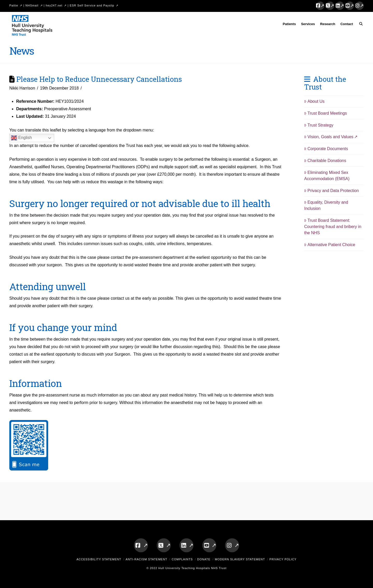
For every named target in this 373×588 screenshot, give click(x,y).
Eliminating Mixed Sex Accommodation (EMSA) (327, 176)
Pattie (14, 5)
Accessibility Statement (99, 559)
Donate (204, 559)
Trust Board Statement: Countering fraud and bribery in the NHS (333, 227)
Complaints (182, 559)
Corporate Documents (326, 149)
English (21, 138)
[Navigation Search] (360, 25)
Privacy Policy (283, 559)
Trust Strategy (319, 125)
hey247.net (54, 5)
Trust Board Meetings (325, 113)
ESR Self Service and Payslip (92, 5)
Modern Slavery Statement (240, 559)
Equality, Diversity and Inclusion (326, 205)
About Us (314, 101)
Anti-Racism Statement (146, 559)
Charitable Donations (325, 161)
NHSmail (32, 5)
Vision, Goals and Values (329, 137)
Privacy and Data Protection (331, 191)
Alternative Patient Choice (330, 245)
